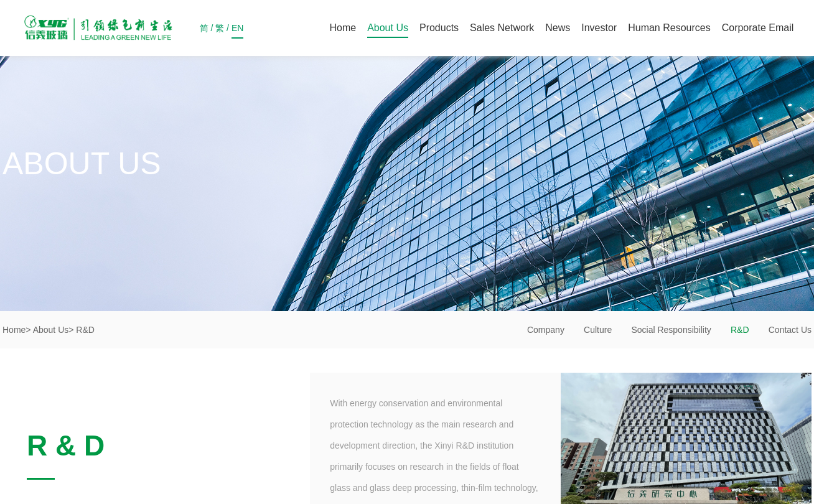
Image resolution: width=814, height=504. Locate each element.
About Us (388, 28)
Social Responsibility (671, 330)
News (558, 28)
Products (439, 28)
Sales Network (502, 28)
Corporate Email (758, 28)
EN (237, 31)
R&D (740, 330)
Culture (598, 330)
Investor (599, 28)
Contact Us (790, 330)
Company (546, 330)
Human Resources (669, 28)
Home (343, 28)
